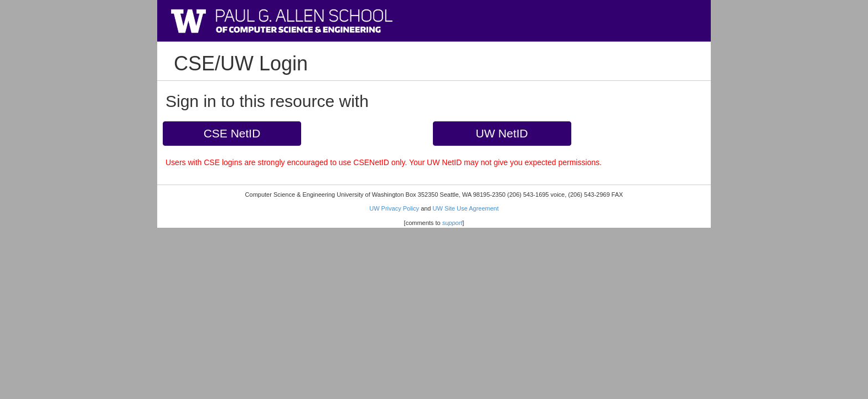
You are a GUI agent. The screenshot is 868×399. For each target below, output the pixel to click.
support (453, 223)
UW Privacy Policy (394, 208)
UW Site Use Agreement (466, 208)
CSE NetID (232, 133)
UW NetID (502, 133)
